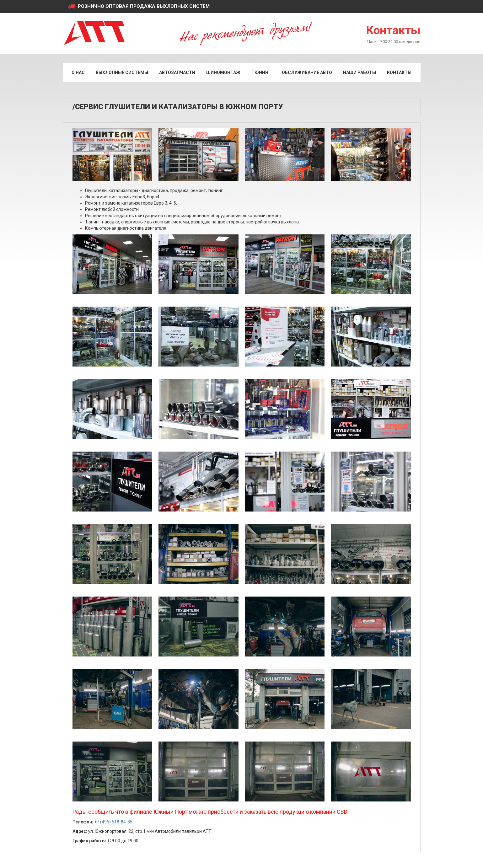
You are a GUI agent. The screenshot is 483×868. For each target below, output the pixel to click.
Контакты (393, 30)
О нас (78, 72)
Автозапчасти (177, 72)
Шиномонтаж (223, 72)
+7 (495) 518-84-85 (113, 822)
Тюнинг (261, 72)
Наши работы (360, 72)
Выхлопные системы (122, 72)
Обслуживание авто (307, 72)
